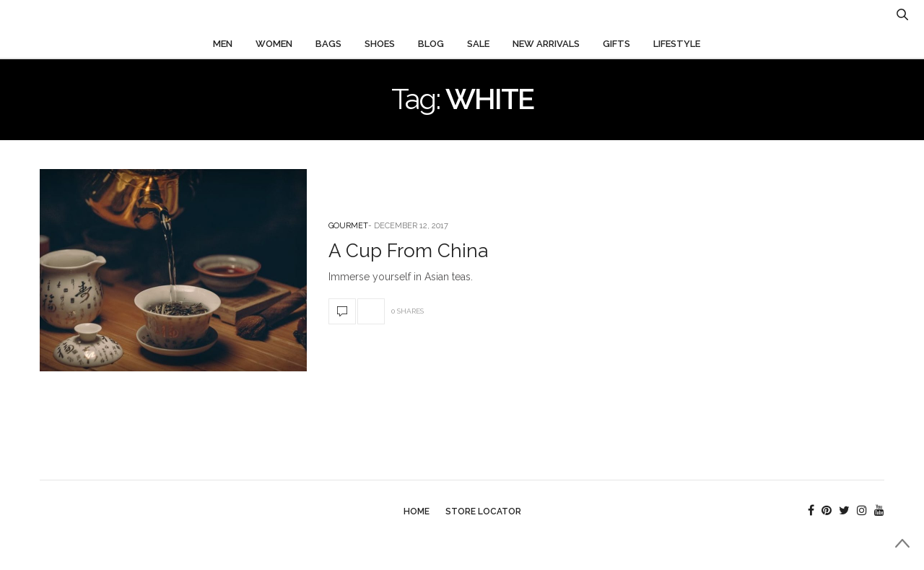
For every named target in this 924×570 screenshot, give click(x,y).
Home (417, 511)
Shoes (380, 44)
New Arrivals (546, 44)
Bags (328, 44)
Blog (431, 44)
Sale (478, 44)
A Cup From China (408, 251)
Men (223, 44)
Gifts (616, 44)
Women (274, 44)
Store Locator (483, 511)
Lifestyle (677, 44)
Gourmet (348, 226)
